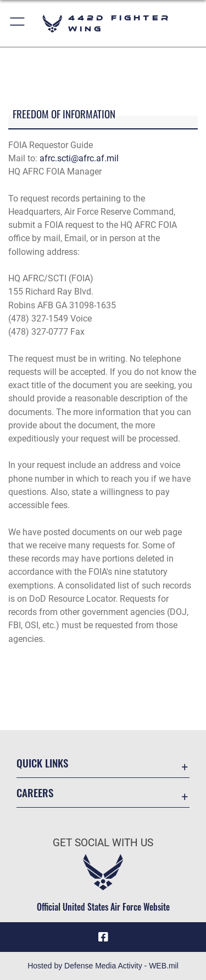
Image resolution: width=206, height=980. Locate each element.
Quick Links (42, 763)
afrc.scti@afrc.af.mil (79, 158)
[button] (18, 23)
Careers (35, 793)
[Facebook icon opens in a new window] (103, 937)
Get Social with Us (103, 843)
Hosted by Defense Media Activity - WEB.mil (103, 966)
